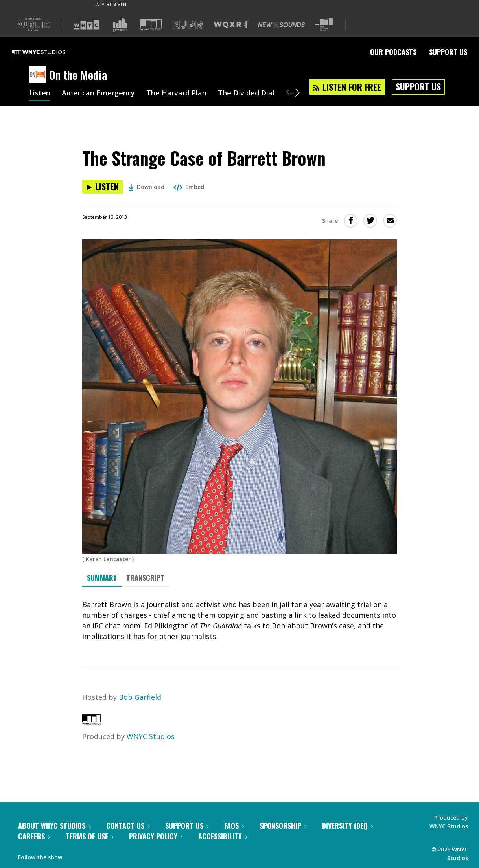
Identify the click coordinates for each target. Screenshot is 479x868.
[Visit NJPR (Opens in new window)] (188, 25)
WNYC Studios (151, 736)
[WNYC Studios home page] (48, 52)
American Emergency (98, 94)
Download (146, 187)
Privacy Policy (156, 836)
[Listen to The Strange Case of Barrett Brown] (102, 187)
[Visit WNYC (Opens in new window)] (87, 25)
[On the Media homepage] (39, 75)
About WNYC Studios (54, 826)
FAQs (234, 826)
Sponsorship (283, 826)
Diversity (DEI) (347, 826)
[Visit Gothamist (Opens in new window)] (120, 25)
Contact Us (128, 826)
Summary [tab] (102, 578)
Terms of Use (89, 836)
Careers (34, 836)
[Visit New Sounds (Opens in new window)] (281, 25)
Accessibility (223, 836)
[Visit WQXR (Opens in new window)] (230, 25)
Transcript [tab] (145, 578)
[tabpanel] (239, 620)
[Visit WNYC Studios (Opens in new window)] (151, 25)
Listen (40, 94)
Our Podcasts (393, 52)
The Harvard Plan (176, 94)
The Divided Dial (246, 94)
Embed (189, 187)
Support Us (448, 52)
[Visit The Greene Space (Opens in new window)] (324, 25)
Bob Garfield (140, 697)
